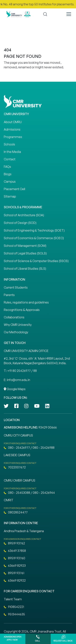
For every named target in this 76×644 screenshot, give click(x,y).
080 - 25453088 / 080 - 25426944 (29, 493)
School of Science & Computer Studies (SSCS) (36, 261)
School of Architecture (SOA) (24, 215)
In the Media (12, 152)
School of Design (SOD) (20, 223)
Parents (9, 295)
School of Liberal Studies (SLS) (25, 269)
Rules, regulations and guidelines (26, 302)
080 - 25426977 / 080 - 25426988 (29, 448)
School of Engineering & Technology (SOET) (34, 230)
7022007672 (15, 467)
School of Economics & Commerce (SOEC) (34, 238)
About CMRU (13, 122)
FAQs (7, 167)
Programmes (13, 137)
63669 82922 (15, 580)
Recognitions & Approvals (22, 310)
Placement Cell (14, 189)
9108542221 (14, 607)
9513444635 (14, 614)
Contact (10, 159)
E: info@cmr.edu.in (17, 380)
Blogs (8, 174)
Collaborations (14, 317)
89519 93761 (14, 573)
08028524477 (16, 512)
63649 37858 (15, 551)
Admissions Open (13, 639)
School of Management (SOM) (25, 246)
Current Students (16, 287)
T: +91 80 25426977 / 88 (20, 371)
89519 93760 (14, 558)
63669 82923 (15, 566)
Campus (10, 182)
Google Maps (15, 389)
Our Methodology (16, 332)
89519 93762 (14, 543)
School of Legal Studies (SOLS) (25, 253)
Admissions (12, 129)
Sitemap (10, 196)
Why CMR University (18, 325)
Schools (9, 144)
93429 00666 (48, 427)
